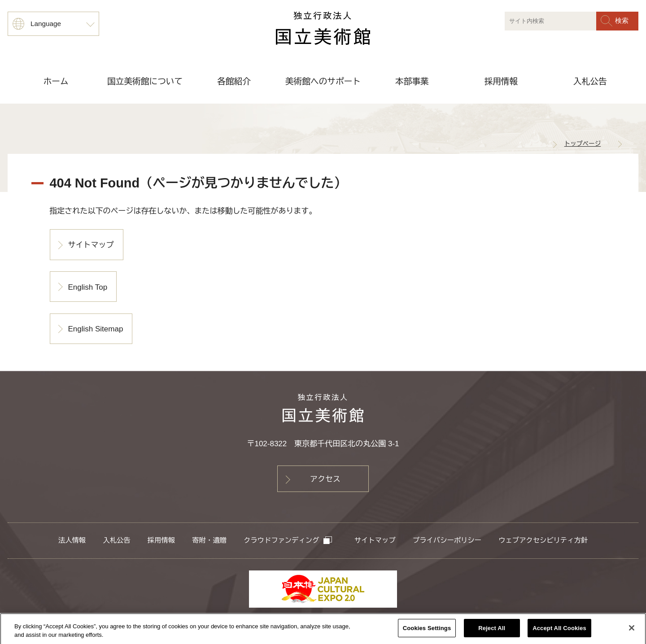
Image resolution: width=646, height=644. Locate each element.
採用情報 (501, 81)
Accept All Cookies (559, 631)
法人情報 (72, 540)
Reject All (492, 631)
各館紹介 (234, 81)
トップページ (583, 144)
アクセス (325, 479)
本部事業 (412, 81)
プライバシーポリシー (447, 540)
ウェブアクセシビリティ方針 (543, 540)
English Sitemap (96, 329)
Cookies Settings (427, 631)
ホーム (56, 81)
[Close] (632, 631)
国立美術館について (145, 81)
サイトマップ (91, 245)
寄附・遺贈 (209, 540)
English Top (88, 287)
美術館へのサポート (323, 81)
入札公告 (590, 81)
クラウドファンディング (288, 540)
